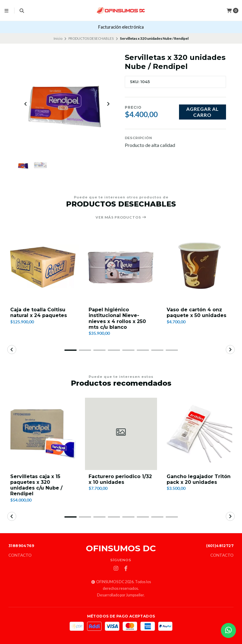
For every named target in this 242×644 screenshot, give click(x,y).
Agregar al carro (203, 112)
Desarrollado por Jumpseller (120, 595)
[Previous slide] (26, 104)
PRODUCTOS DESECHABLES (91, 38)
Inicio (58, 38)
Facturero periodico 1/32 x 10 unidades (120, 480)
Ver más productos (121, 217)
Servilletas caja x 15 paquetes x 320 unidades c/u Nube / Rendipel (36, 485)
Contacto (20, 555)
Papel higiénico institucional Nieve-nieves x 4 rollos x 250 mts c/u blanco (117, 319)
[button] (71, 350)
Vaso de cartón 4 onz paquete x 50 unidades (196, 313)
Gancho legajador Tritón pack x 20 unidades (199, 480)
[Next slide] (108, 104)
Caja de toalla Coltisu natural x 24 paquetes (39, 313)
